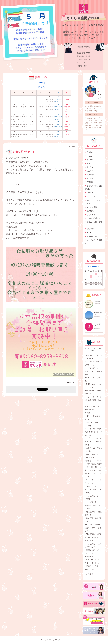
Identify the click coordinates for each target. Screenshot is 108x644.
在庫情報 (90, 152)
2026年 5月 (41, 83)
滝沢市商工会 (92, 237)
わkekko (90, 193)
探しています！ (93, 197)
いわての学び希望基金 (93, 242)
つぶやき (90, 171)
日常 (88, 164)
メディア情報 (92, 207)
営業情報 (90, 211)
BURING (90, 233)
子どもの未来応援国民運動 (93, 187)
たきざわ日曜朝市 (94, 218)
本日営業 (90, 178)
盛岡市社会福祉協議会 (93, 224)
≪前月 (38, 87)
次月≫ (43, 87)
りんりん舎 (91, 215)
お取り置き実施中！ (20, 152)
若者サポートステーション (93, 202)
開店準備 (90, 175)
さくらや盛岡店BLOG (83, 18)
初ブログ (90, 160)
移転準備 (90, 229)
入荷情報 (90, 182)
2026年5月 (94, 267)
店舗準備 (90, 167)
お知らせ (71, 382)
